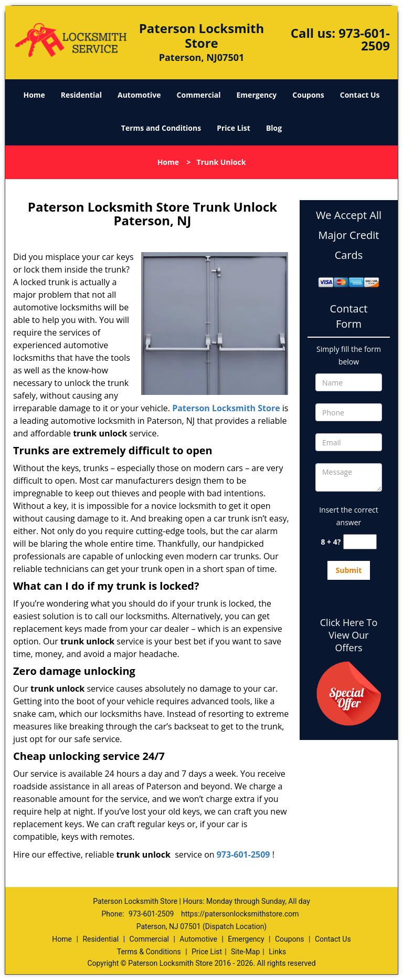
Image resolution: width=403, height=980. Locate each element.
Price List (234, 128)
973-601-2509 (364, 39)
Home (34, 95)
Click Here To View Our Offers (349, 635)
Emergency (257, 95)
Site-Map (245, 952)
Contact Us (360, 95)
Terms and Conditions (161, 128)
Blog (274, 128)
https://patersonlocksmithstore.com (240, 914)
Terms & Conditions (149, 952)
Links (277, 952)
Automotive (139, 95)
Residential (81, 95)
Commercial (199, 95)
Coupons (308, 95)
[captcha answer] (360, 542)
